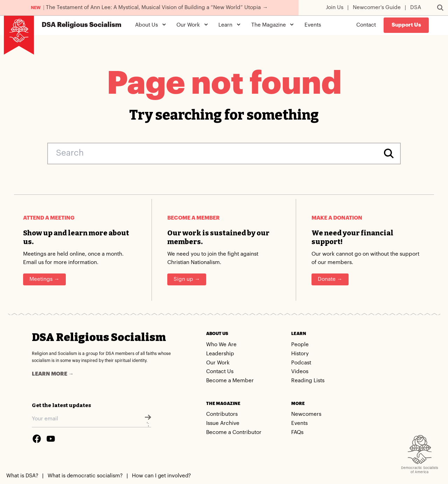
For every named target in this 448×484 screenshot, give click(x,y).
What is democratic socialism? (85, 476)
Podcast (301, 363)
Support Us (406, 25)
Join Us (335, 8)
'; (148, 421)
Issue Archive (223, 423)
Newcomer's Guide (377, 8)
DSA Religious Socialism (99, 337)
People (300, 345)
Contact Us (220, 372)
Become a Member (230, 381)
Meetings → (44, 279)
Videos (300, 372)
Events (313, 25)
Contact (366, 25)
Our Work (218, 363)
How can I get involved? (161, 476)
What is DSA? (22, 476)
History (300, 354)
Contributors (222, 414)
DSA (416, 8)
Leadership (220, 354)
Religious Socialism (82, 25)
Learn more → (53, 374)
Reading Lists (308, 381)
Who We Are (221, 345)
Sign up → (187, 279)
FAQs (297, 432)
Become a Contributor (234, 432)
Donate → (330, 279)
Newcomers (306, 414)
